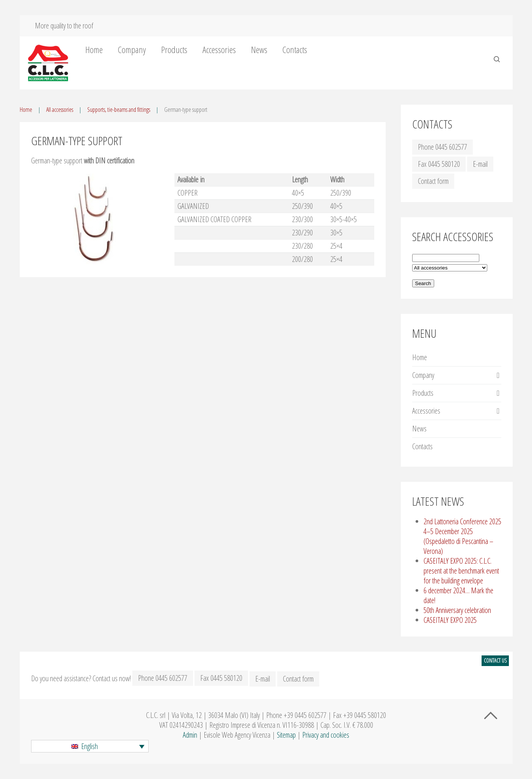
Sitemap (286, 735)
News (259, 50)
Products (174, 50)
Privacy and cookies (326, 735)
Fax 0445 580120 (439, 164)
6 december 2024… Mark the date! (458, 595)
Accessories (219, 50)
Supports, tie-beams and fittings (119, 110)
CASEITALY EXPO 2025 (450, 620)
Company (132, 50)
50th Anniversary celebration (457, 610)
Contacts (295, 50)
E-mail (480, 164)
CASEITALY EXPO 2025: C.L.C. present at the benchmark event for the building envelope (461, 571)
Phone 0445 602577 (443, 147)
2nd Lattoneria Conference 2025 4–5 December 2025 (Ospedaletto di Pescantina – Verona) (462, 536)
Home (94, 50)
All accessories (60, 110)
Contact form (433, 181)
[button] (90, 746)
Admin (190, 735)
